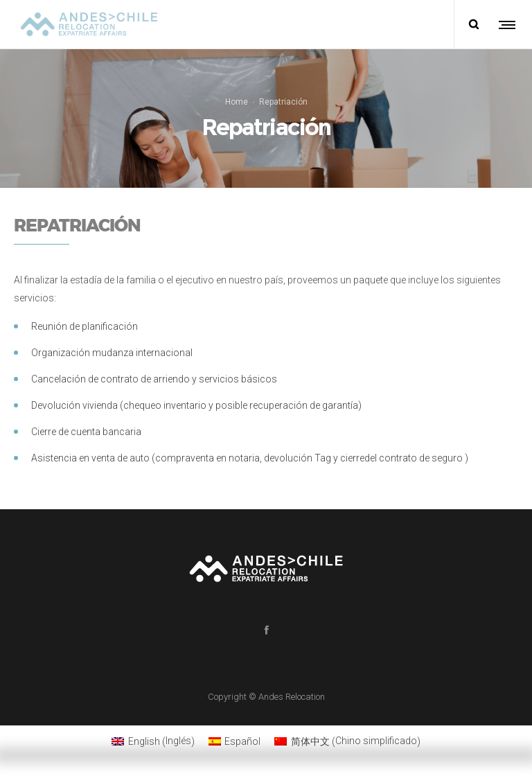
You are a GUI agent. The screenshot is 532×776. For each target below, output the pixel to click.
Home (237, 102)
